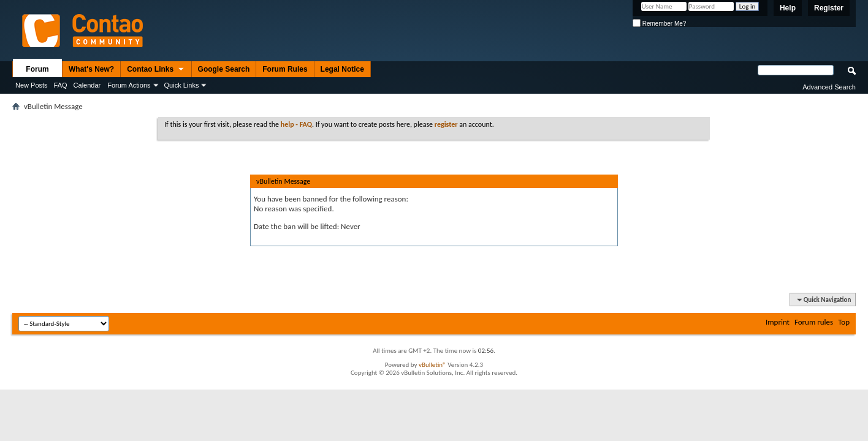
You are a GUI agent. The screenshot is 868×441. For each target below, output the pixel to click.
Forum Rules (285, 69)
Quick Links (182, 85)
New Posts (32, 85)
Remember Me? (659, 24)
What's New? (91, 69)
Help (788, 8)
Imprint (778, 322)
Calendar (87, 85)
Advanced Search (829, 87)
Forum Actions (129, 85)
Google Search (224, 69)
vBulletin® (432, 365)
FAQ (61, 85)
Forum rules (814, 322)
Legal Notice (342, 69)
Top (844, 322)
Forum (37, 69)
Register (829, 8)
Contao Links (156, 70)
